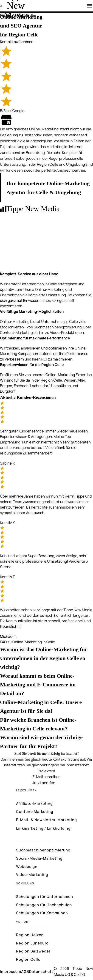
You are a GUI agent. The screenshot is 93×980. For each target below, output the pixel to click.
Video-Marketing (32, 875)
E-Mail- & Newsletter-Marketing (46, 820)
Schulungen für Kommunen (42, 913)
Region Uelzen (30, 935)
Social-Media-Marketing (39, 858)
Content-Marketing (35, 812)
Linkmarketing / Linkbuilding (43, 828)
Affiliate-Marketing (34, 804)
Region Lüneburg (32, 943)
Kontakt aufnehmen (17, 42)
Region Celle (28, 959)
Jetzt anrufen (44, 783)
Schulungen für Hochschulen (44, 905)
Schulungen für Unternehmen (45, 897)
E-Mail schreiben (46, 777)
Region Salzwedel (33, 951)
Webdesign (27, 867)
